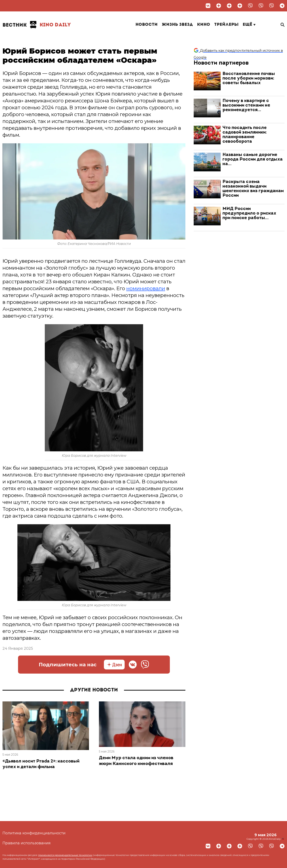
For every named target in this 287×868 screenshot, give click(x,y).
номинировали (146, 288)
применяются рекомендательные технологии (65, 855)
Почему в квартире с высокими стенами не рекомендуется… (246, 105)
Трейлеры (226, 25)
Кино (204, 25)
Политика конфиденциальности (34, 833)
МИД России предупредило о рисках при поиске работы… (249, 213)
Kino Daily (37, 25)
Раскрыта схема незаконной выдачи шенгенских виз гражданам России (253, 189)
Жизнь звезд (177, 25)
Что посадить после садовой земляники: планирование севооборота (245, 135)
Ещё (249, 25)
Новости (147, 25)
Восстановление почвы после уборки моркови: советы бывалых (249, 78)
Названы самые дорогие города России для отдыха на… (253, 159)
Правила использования (27, 843)
